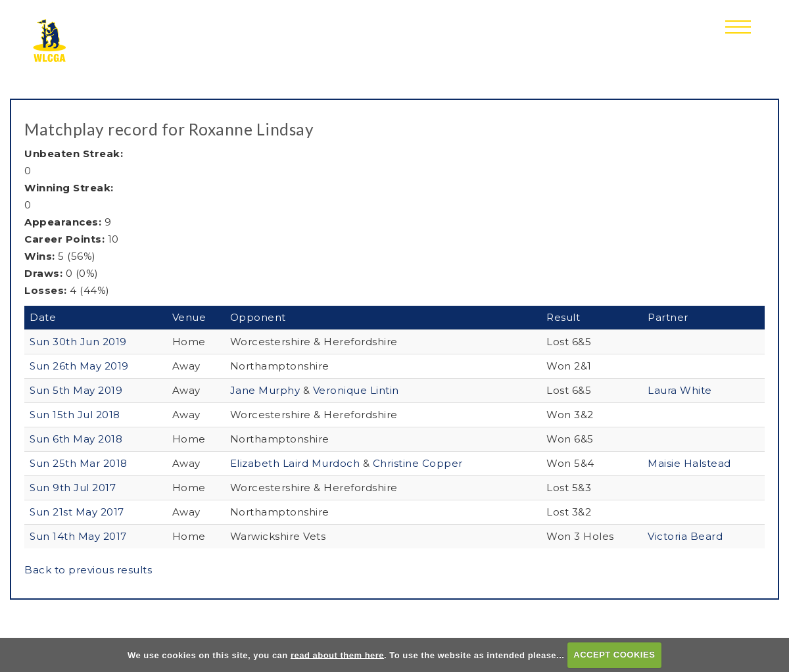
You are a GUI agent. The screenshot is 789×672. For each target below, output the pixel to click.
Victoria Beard (685, 536)
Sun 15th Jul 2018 (75, 415)
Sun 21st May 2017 (77, 512)
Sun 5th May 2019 (76, 390)
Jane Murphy (267, 390)
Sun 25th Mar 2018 (79, 463)
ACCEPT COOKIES (614, 655)
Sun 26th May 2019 (79, 366)
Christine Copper (418, 463)
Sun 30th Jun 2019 (78, 342)
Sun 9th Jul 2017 (73, 488)
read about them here (337, 655)
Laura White (680, 390)
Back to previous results (88, 570)
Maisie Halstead (689, 463)
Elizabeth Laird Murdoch (297, 463)
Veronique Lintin (356, 390)
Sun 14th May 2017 (78, 536)
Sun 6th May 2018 (76, 439)
